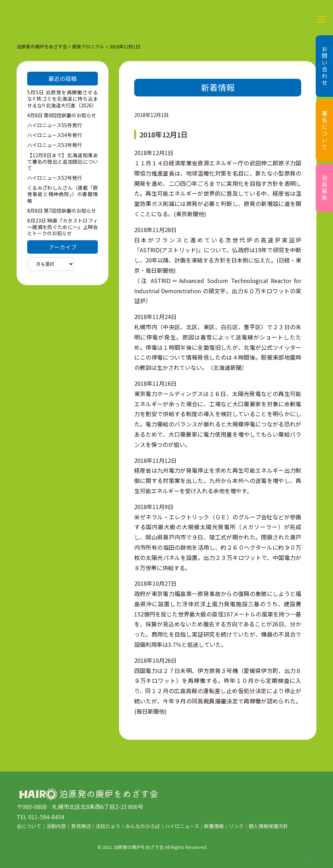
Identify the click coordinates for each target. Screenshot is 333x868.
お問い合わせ (325, 66)
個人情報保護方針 (268, 826)
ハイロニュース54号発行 (55, 135)
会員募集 (325, 188)
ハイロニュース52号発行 (55, 178)
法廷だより (108, 826)
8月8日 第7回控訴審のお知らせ (62, 211)
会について (29, 826)
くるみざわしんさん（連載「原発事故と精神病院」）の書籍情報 (63, 194)
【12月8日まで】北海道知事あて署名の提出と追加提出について (63, 161)
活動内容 (56, 826)
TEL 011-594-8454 (40, 817)
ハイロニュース (182, 826)
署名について (325, 130)
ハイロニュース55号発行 (55, 125)
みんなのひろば (143, 826)
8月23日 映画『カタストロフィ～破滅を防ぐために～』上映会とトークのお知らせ (63, 227)
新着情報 (214, 826)
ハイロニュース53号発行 (55, 145)
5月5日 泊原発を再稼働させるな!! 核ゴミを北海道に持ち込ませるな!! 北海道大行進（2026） (63, 99)
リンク (236, 826)
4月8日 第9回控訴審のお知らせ (62, 115)
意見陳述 (81, 826)
